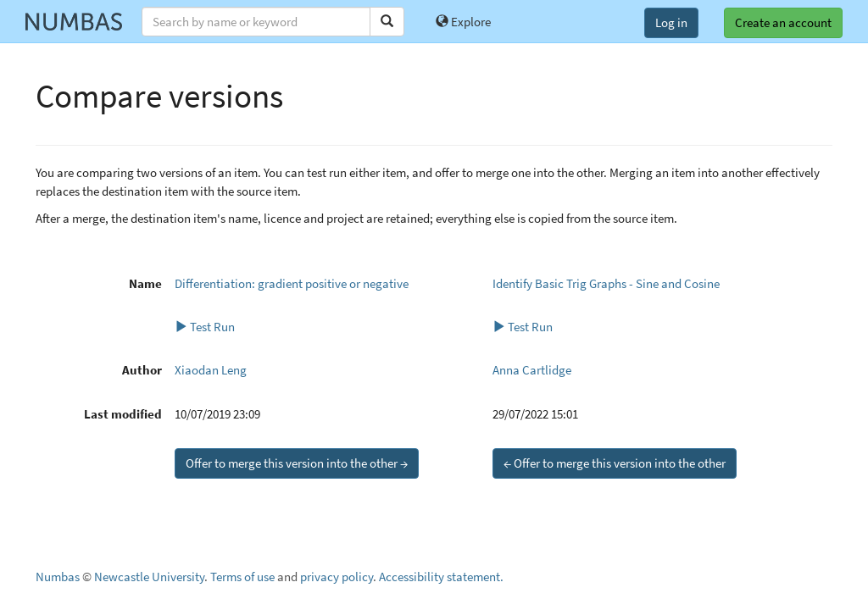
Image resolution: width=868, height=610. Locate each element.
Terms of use (242, 577)
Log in (671, 22)
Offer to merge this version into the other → (297, 463)
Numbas (58, 577)
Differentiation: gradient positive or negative (292, 283)
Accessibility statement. (441, 577)
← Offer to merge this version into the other (615, 463)
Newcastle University (149, 577)
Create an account (783, 22)
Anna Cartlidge (532, 370)
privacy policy (337, 577)
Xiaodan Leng (211, 370)
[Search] (387, 22)
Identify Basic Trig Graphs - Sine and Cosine (606, 283)
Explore (463, 22)
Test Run (205, 327)
